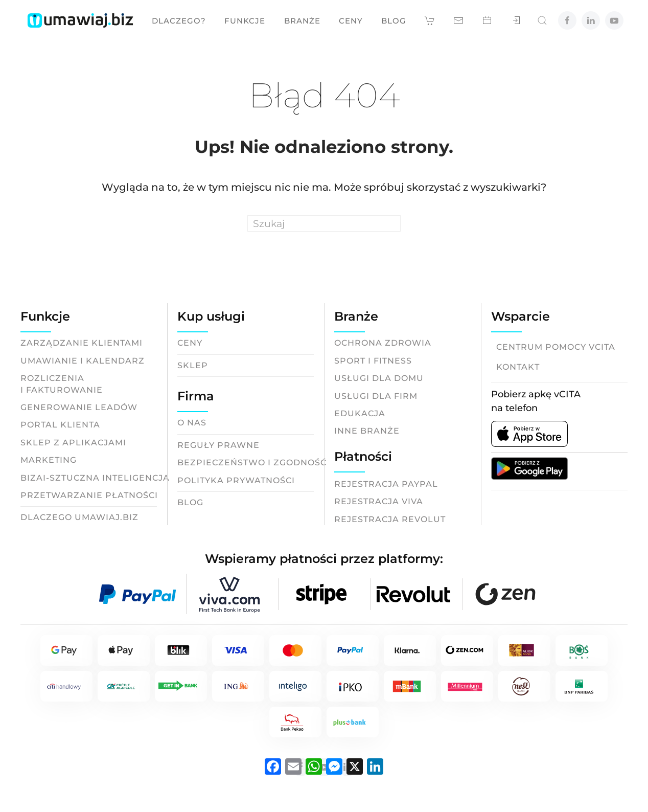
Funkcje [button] (245, 21)
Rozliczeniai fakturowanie (62, 384)
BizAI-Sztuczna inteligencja (95, 478)
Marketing (49, 460)
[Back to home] (80, 20)
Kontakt (518, 367)
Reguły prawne (218, 445)
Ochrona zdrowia (383, 343)
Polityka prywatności (236, 480)
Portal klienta (60, 425)
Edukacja (360, 413)
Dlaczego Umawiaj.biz (79, 517)
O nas (192, 423)
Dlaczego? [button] (179, 21)
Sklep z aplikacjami (73, 443)
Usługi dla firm (376, 396)
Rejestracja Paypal (386, 484)
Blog (190, 502)
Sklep (193, 365)
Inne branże (367, 431)
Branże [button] (302, 21)
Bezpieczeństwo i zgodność (252, 463)
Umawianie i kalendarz (83, 361)
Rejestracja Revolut (390, 519)
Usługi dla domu (379, 378)
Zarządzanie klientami (82, 343)
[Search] (324, 223)
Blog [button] (394, 21)
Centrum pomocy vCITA (556, 347)
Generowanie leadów (79, 407)
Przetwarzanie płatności (89, 495)
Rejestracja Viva (379, 501)
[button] (430, 20)
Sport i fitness (373, 361)
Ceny (351, 21)
